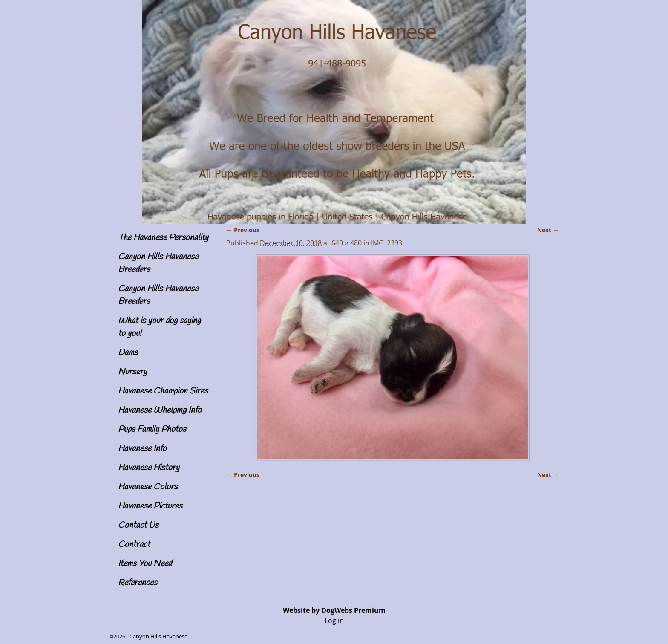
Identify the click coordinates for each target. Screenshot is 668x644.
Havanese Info (142, 449)
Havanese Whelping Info (160, 410)
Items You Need (145, 564)
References (138, 583)
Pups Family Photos (152, 429)
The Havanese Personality (163, 238)
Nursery (132, 372)
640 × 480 (347, 243)
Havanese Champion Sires (163, 391)
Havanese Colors (148, 487)
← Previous (243, 230)
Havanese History (149, 468)
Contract (134, 544)
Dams (128, 353)
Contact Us (138, 525)
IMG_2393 (387, 243)
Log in (334, 621)
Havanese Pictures (150, 506)
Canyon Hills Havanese (158, 636)
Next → (548, 230)
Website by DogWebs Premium (334, 610)
